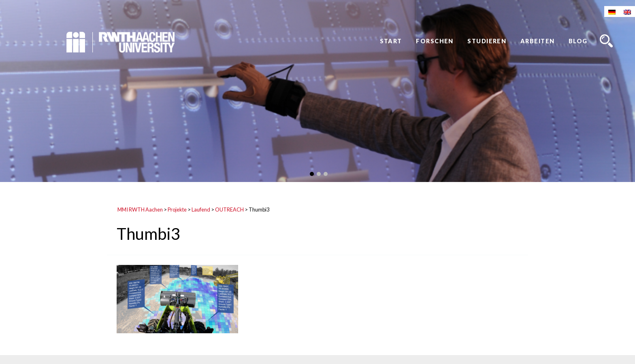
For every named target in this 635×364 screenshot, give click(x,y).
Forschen (435, 41)
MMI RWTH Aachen (140, 210)
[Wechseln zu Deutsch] (612, 12)
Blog (578, 41)
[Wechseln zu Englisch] (627, 12)
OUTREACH (229, 210)
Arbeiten (538, 41)
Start (391, 41)
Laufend (201, 210)
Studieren (487, 41)
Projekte (177, 210)
